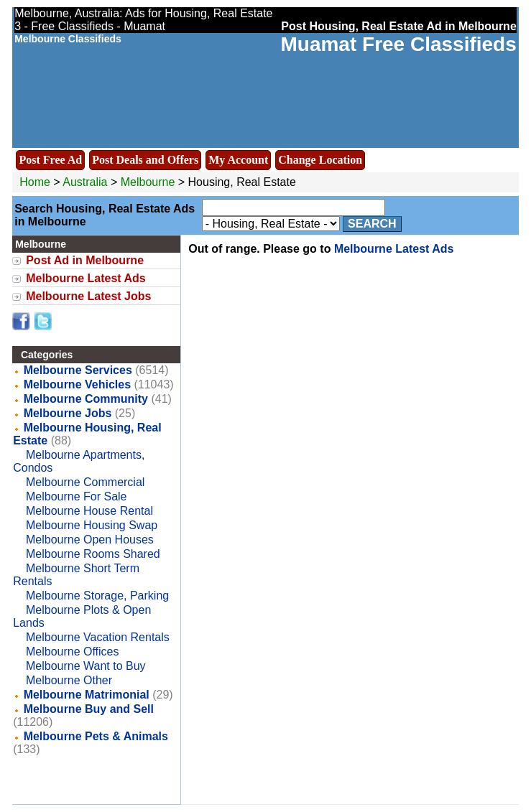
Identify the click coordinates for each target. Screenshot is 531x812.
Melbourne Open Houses (90, 540)
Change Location (320, 160)
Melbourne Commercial (85, 482)
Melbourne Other (69, 680)
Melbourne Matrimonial (87, 695)
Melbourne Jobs (68, 413)
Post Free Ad (50, 160)
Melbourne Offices (73, 652)
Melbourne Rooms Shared (93, 554)
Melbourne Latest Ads (86, 278)
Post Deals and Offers (145, 160)
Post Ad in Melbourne (85, 260)
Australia (85, 182)
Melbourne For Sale (77, 496)
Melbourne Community (86, 399)
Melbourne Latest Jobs (88, 296)
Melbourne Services (78, 370)
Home (35, 182)
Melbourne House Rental (89, 511)
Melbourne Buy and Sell (89, 709)
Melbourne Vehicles (77, 384)
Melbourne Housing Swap (92, 525)
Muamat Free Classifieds (398, 44)
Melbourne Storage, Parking (97, 596)
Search (372, 224)
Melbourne (149, 182)
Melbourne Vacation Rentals (98, 637)
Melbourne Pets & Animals (96, 736)
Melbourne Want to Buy (86, 666)
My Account (238, 160)
